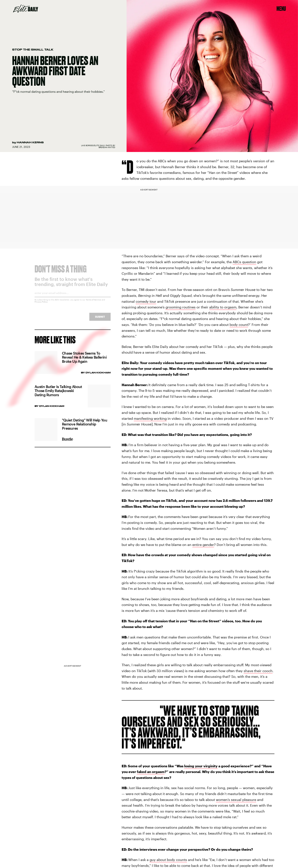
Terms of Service (94, 302)
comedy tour (146, 301)
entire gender (203, 545)
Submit (100, 319)
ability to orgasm (223, 307)
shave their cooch (258, 671)
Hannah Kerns (30, 142)
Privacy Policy (41, 304)
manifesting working (150, 418)
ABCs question (244, 262)
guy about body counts (168, 860)
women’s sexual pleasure (236, 800)
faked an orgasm (151, 772)
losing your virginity (201, 766)
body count (239, 325)
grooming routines (181, 307)
